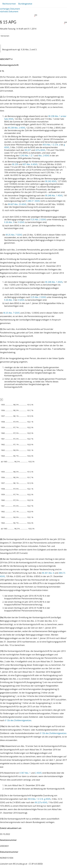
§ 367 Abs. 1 (25, 773)
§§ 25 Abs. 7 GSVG (14, 235)
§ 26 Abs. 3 (9, 222)
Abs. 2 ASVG (44, 156)
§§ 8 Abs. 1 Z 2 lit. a (51, 145)
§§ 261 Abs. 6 (48, 573)
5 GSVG (21, 222)
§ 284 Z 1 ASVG (33, 201)
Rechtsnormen (9, 4)
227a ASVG (40, 150)
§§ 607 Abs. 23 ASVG (17, 204)
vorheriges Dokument (10, 9)
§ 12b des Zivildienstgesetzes (18, 720)
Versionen (5, 36)
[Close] (1, 400)
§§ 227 (28, 150)
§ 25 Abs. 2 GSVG (38, 220)
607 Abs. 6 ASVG (30, 164)
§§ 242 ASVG (51, 181)
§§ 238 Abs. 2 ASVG (17, 128)
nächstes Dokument (9, 12)
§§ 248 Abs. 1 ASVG (54, 196)
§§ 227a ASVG (41, 802)
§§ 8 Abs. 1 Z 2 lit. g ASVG (39, 799)
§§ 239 (15, 164)
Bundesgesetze (25, 4)
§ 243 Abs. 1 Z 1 (27, 156)
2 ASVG (38, 773)
